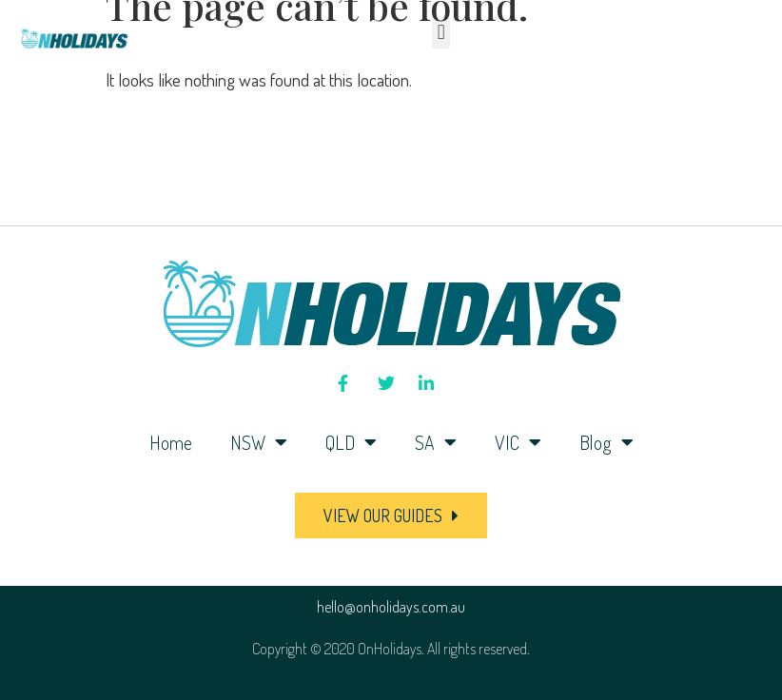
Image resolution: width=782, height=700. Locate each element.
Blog (606, 442)
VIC (518, 442)
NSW (259, 442)
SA (436, 442)
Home (171, 442)
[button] (441, 33)
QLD (351, 442)
